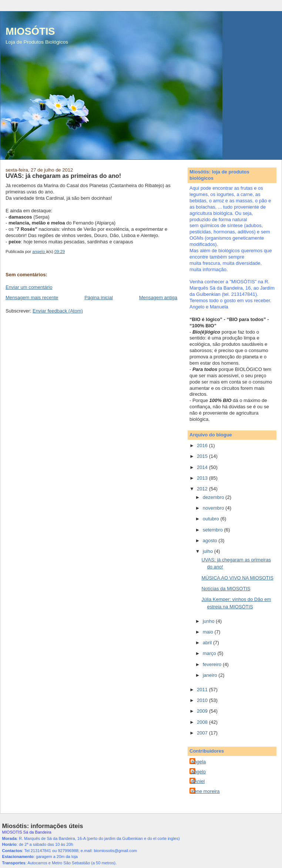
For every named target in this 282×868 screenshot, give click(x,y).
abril (208, 643)
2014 (203, 467)
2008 (203, 722)
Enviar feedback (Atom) (58, 311)
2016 (203, 445)
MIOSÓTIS (30, 31)
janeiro (211, 675)
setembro (214, 530)
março (210, 653)
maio (209, 632)
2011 (203, 690)
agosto (211, 541)
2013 (203, 478)
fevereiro (213, 664)
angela (199, 762)
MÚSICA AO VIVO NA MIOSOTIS (237, 578)
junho (209, 621)
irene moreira (206, 791)
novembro (214, 508)
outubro (212, 519)
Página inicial (99, 298)
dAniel (198, 781)
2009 (203, 711)
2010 (203, 700)
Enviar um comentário (29, 287)
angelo (199, 772)
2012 (203, 489)
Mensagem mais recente (32, 298)
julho (209, 551)
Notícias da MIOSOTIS (226, 589)
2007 (203, 733)
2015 (203, 456)
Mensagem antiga (158, 298)
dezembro (214, 497)
